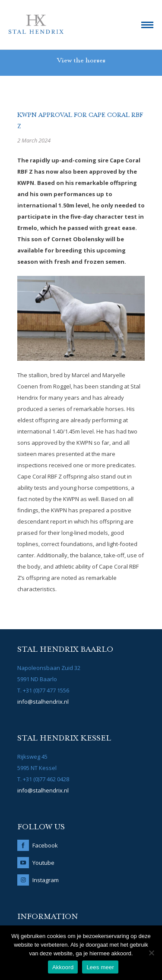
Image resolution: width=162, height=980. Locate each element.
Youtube (43, 863)
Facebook (45, 845)
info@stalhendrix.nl (43, 702)
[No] (151, 953)
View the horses (81, 61)
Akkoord (63, 967)
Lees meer (100, 967)
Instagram (46, 880)
